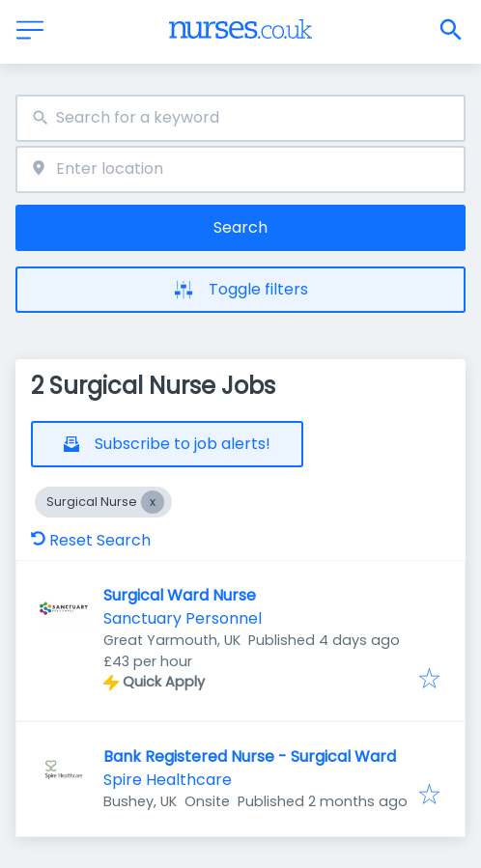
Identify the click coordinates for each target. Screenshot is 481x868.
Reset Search (91, 540)
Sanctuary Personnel (183, 618)
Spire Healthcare (168, 780)
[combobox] (240, 118)
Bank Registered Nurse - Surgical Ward (250, 756)
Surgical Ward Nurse (180, 595)
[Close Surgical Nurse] (153, 502)
